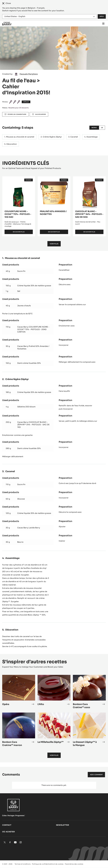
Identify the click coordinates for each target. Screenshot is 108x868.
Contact (7, 825)
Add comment (96, 775)
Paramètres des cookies (74, 864)
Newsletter (63, 825)
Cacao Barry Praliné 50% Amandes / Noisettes (33, 347)
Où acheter (8, 832)
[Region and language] (49, 16)
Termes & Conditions (23, 864)
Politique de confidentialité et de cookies (48, 864)
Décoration (12, 144)
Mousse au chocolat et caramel (20, 137)
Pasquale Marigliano (29, 74)
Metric (94, 128)
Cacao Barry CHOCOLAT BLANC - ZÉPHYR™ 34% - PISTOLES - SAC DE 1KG (33, 425)
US (102, 128)
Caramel (74, 137)
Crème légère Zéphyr (52, 137)
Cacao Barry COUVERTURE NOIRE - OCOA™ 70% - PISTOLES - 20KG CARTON (33, 329)
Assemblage (92, 137)
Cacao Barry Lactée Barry (29, 528)
